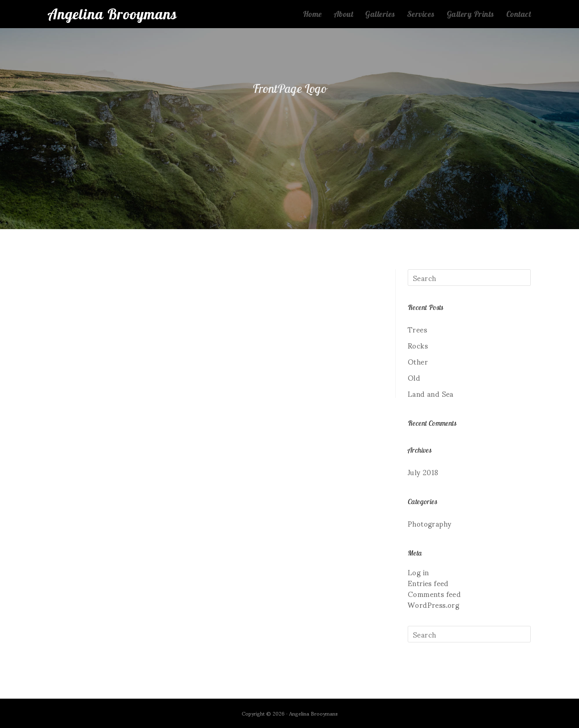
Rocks (418, 345)
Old (414, 377)
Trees (417, 329)
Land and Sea (431, 393)
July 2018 (423, 472)
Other (418, 361)
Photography (429, 523)
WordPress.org (433, 604)
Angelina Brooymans (113, 14)
